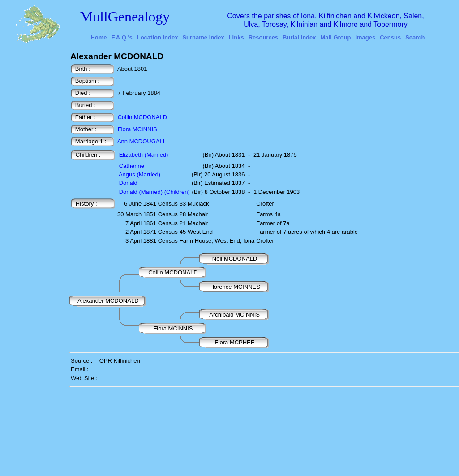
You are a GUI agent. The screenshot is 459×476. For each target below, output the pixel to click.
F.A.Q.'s (122, 37)
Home (99, 37)
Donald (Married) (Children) (154, 192)
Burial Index (299, 37)
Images (365, 37)
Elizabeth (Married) (144, 155)
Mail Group (336, 37)
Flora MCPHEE (236, 342)
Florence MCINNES (235, 287)
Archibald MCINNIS (235, 315)
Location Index (158, 37)
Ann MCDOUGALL (142, 141)
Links (236, 37)
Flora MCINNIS (137, 129)
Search (415, 37)
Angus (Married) (139, 174)
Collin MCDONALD (143, 117)
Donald (128, 183)
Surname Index (203, 37)
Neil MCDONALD (236, 259)
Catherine (132, 166)
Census (390, 37)
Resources (263, 37)
